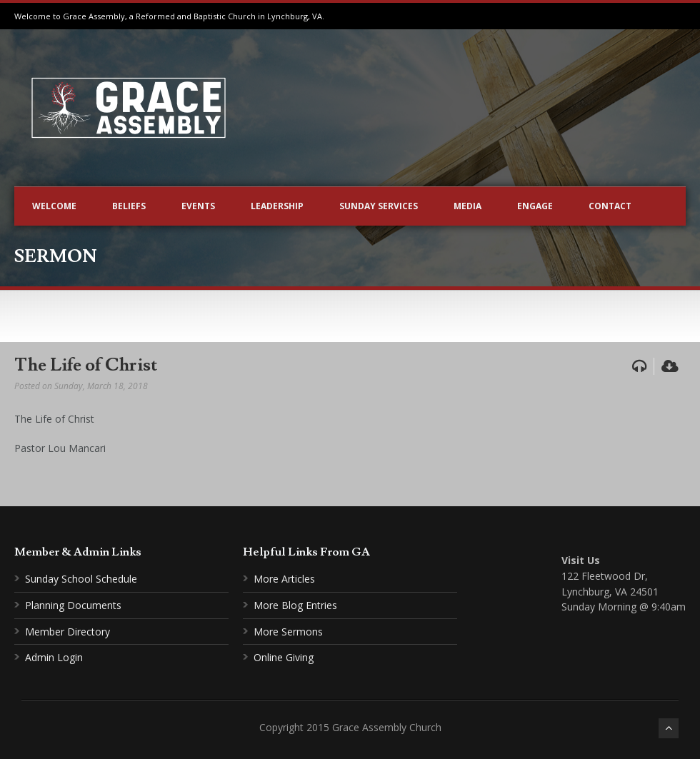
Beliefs (129, 206)
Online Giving (284, 657)
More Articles (284, 579)
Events (198, 206)
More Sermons (288, 632)
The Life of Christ (86, 365)
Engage (535, 206)
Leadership (277, 206)
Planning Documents (73, 605)
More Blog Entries (295, 605)
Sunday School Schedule (81, 579)
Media (467, 206)
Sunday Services (379, 206)
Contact (610, 206)
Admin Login (54, 657)
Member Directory (67, 632)
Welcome (54, 206)
